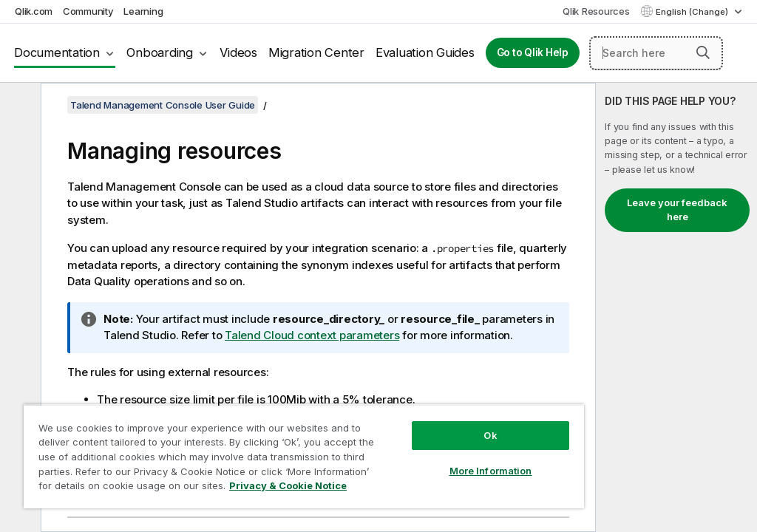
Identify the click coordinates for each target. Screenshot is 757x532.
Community (88, 11)
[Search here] (656, 53)
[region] (304, 456)
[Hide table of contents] (18, 106)
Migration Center (316, 52)
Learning (143, 11)
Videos (238, 52)
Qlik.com (34, 11)
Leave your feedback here (677, 210)
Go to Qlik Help (533, 52)
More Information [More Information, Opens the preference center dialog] (491, 471)
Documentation (57, 52)
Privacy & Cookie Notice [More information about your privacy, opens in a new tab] (288, 485)
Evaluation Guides (425, 52)
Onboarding (160, 52)
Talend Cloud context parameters (312, 335)
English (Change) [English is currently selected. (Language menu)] (693, 12)
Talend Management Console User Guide (163, 105)
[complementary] (676, 307)
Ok (490, 435)
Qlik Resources (596, 11)
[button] (703, 52)
